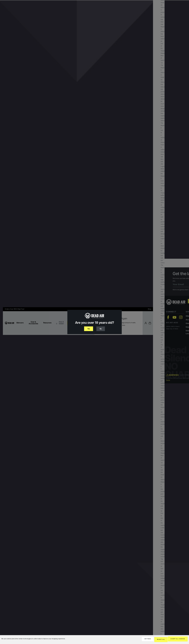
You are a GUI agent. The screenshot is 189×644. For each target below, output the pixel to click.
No (101, 329)
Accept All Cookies (176, 640)
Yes (88, 329)
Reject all (155, 640)
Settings (138, 640)
